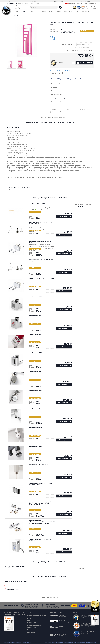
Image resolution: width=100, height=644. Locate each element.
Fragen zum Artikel (57, 112)
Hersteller (55, 118)
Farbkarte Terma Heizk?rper (13, 589)
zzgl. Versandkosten (89, 58)
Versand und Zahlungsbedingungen (35, 624)
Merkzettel (79, 4)
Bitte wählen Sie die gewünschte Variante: (61, 71)
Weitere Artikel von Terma (13, 191)
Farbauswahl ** (72, 84)
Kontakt (85, 4)
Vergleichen (55, 109)
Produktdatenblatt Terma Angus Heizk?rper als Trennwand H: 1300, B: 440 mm (25, 586)
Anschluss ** (72, 87)
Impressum (31, 632)
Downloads (61, 118)
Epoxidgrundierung (72, 94)
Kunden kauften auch (50, 597)
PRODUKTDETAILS (41, 118)
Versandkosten (67, 642)
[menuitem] (18, 7)
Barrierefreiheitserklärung (36, 616)
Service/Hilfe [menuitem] (92, 4)
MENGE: (61, 63)
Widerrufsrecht (32, 630)
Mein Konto (73, 4)
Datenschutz (31, 627)
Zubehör (49, 118)
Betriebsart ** (72, 91)
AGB (28, 620)
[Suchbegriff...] (44, 7)
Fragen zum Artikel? (12, 189)
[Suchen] (60, 7)
